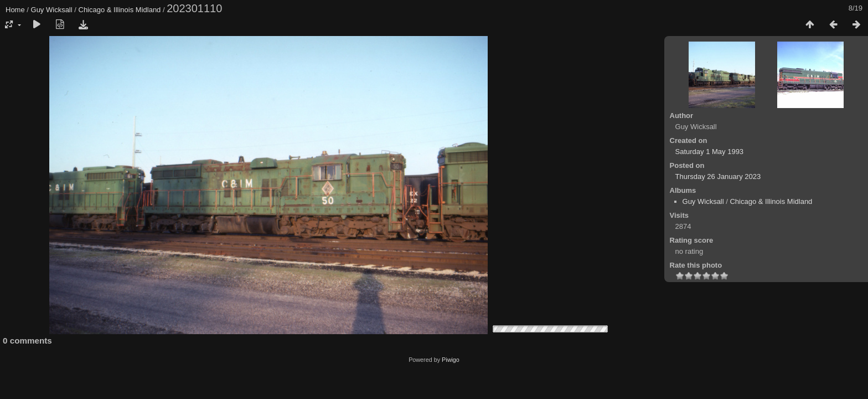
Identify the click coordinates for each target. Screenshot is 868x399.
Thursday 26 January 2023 (718, 177)
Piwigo (451, 360)
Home (15, 10)
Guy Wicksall (52, 10)
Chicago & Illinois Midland (120, 10)
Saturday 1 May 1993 (710, 152)
